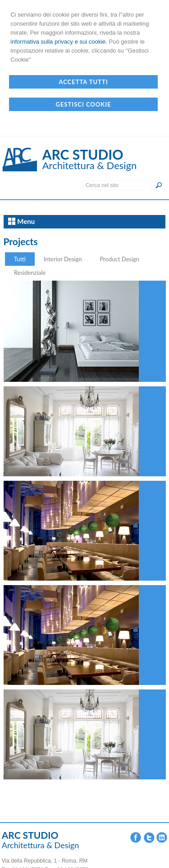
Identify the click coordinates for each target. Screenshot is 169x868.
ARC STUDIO (83, 154)
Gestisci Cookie (83, 104)
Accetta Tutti (83, 82)
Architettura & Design (90, 165)
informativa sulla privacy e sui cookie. (59, 42)
